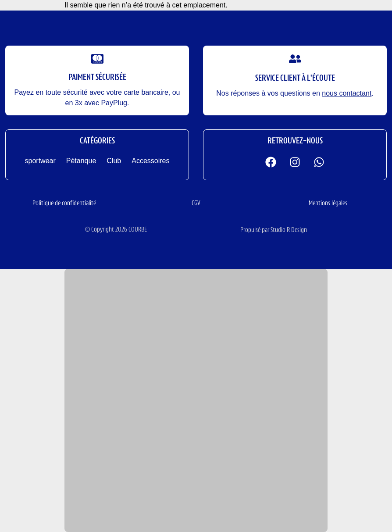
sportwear (40, 161)
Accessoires (150, 161)
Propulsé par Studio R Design (274, 230)
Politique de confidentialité (64, 204)
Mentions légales (328, 204)
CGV (196, 204)
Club (114, 161)
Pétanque (81, 161)
